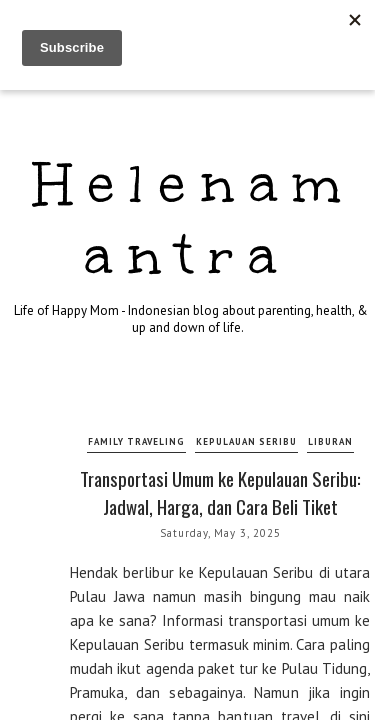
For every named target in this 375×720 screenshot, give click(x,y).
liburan (330, 441)
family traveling (136, 441)
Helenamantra (195, 219)
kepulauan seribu (246, 441)
